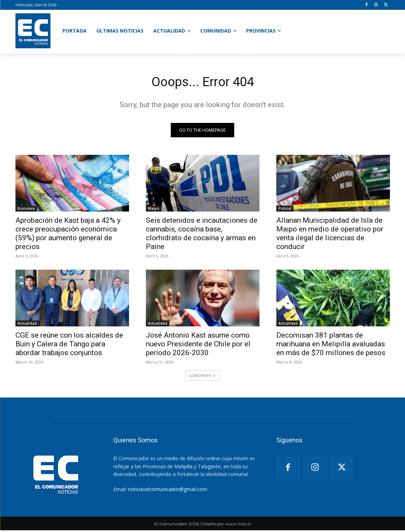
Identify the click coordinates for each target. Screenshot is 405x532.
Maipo (154, 210)
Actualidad (27, 325)
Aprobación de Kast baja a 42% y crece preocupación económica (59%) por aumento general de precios (68, 235)
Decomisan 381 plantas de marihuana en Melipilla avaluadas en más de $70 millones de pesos (331, 346)
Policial (285, 210)
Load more (202, 377)
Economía (26, 210)
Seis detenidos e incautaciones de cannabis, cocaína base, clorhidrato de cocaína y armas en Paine (202, 235)
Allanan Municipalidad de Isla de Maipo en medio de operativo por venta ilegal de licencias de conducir (330, 235)
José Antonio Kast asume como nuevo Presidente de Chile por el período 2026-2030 (198, 346)
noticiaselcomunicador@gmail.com (168, 491)
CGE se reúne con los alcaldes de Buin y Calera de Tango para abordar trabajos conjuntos (69, 346)
